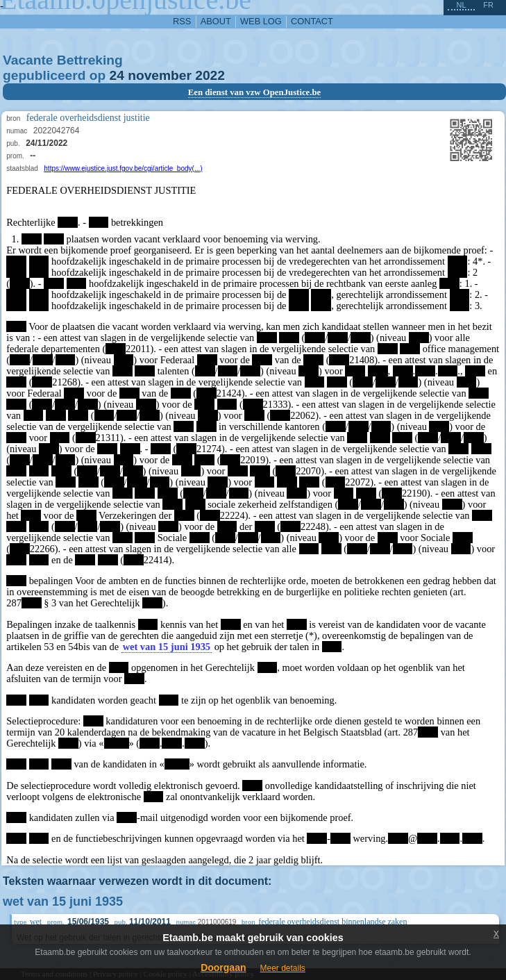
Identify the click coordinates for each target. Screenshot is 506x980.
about (216, 21)
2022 (210, 75)
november (160, 75)
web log (261, 21)
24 (117, 75)
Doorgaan (223, 967)
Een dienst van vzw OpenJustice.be (255, 92)
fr (488, 5)
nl (461, 5)
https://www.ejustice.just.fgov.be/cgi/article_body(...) (123, 168)
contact (312, 21)
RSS (182, 21)
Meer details (282, 968)
